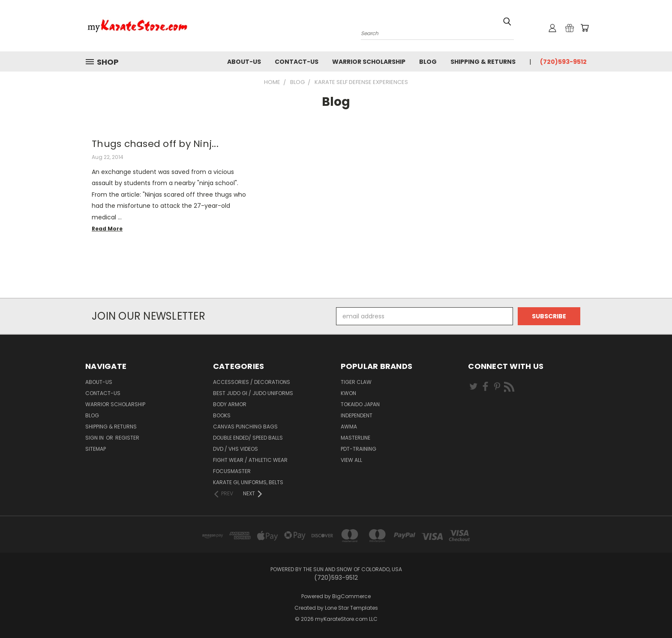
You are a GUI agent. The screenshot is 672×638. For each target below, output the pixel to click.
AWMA (349, 427)
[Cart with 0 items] (585, 28)
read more (107, 229)
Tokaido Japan (360, 404)
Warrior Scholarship (369, 62)
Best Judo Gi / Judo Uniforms (253, 393)
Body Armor (230, 404)
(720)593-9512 (563, 62)
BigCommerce (351, 596)
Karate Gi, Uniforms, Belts (248, 482)
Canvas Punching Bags (245, 427)
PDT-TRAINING (358, 449)
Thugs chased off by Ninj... (155, 144)
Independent (357, 415)
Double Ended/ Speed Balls (248, 438)
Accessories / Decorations (252, 382)
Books (222, 415)
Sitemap (96, 449)
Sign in (95, 438)
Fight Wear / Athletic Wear (250, 460)
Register (127, 438)
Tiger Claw (356, 382)
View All (351, 460)
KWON (348, 393)
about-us (244, 62)
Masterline (355, 438)
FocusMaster (232, 471)
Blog (428, 62)
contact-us (297, 62)
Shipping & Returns (483, 62)
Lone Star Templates (351, 608)
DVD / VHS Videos (235, 449)
